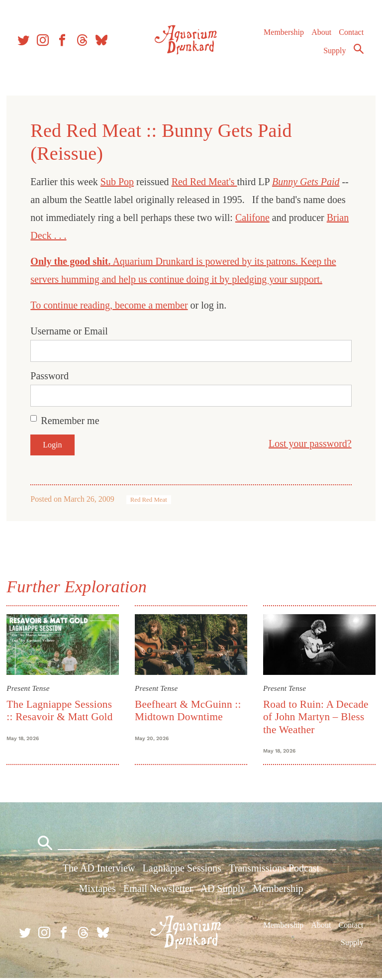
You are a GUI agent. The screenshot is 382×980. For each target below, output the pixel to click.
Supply (334, 53)
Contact (351, 35)
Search (358, 51)
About (321, 35)
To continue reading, (74, 305)
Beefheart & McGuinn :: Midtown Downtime (189, 710)
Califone (254, 218)
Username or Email (71, 331)
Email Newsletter (158, 891)
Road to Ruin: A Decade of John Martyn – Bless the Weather (315, 716)
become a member (153, 305)
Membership (283, 35)
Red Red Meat (150, 500)
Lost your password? (309, 443)
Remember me (71, 421)
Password (51, 376)
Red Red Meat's (205, 182)
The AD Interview (99, 871)
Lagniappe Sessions (182, 871)
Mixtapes (97, 891)
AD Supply (223, 891)
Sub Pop (119, 182)
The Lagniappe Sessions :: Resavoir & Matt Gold (61, 710)
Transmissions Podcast (274, 871)
